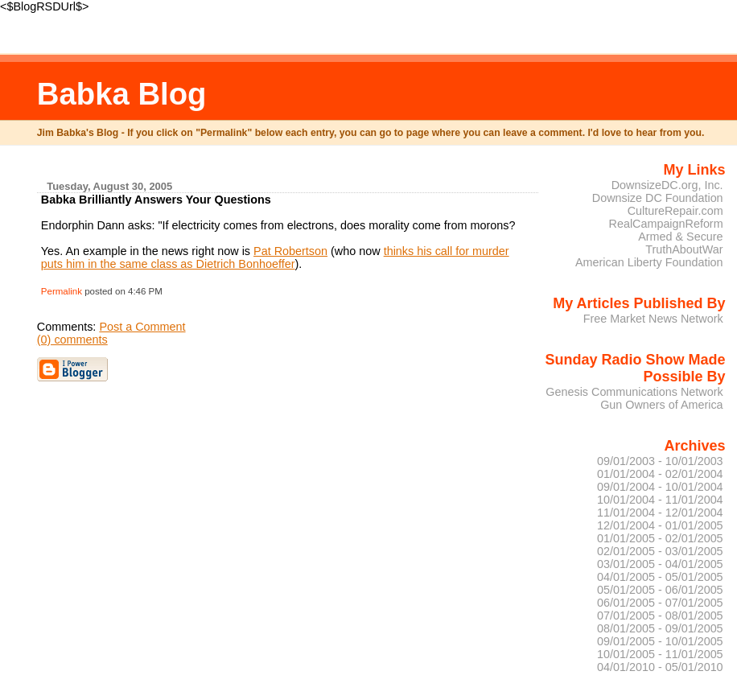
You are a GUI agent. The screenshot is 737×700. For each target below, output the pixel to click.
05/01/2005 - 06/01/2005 (660, 590)
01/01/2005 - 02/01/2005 (660, 538)
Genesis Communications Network (634, 392)
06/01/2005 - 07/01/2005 (660, 603)
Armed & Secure (680, 237)
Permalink (62, 291)
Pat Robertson (290, 251)
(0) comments (72, 340)
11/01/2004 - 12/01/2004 (660, 513)
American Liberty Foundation (649, 262)
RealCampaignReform (666, 224)
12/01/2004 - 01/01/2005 (660, 525)
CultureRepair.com (675, 211)
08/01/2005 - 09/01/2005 (660, 628)
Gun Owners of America (661, 405)
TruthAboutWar (684, 249)
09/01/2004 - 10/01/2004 (660, 487)
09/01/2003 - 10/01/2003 (660, 461)
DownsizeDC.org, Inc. (667, 185)
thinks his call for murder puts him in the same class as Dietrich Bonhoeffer (275, 257)
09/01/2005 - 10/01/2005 (660, 641)
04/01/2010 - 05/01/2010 (660, 667)
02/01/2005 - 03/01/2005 (660, 551)
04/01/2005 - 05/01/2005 (660, 577)
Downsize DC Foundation (658, 198)
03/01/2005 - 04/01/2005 (660, 564)
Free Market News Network (653, 319)
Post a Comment (142, 327)
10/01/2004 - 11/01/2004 (660, 500)
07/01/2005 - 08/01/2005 (660, 616)
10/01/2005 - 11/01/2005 (660, 654)
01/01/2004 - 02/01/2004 (660, 474)
